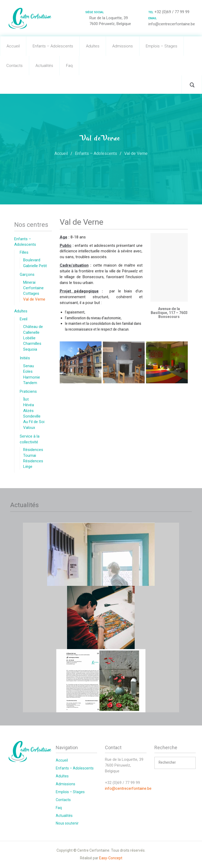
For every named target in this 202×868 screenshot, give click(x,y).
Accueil (13, 46)
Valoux (29, 428)
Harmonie (32, 377)
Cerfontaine (33, 288)
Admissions (123, 46)
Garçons (27, 274)
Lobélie (29, 338)
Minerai (29, 282)
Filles (24, 252)
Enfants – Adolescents (53, 46)
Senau (29, 366)
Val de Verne (34, 299)
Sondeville (32, 416)
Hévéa (29, 405)
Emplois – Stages (161, 46)
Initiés (25, 358)
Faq (69, 66)
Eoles (28, 371)
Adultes (93, 46)
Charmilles (32, 344)
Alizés (28, 411)
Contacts (14, 66)
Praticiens (28, 391)
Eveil (24, 319)
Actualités (44, 66)
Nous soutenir (67, 823)
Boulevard (32, 260)
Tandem (30, 383)
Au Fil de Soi (34, 422)
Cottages (31, 293)
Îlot (26, 399)
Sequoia (30, 349)
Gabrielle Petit (35, 266)
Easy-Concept (111, 858)
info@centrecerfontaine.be (128, 788)
